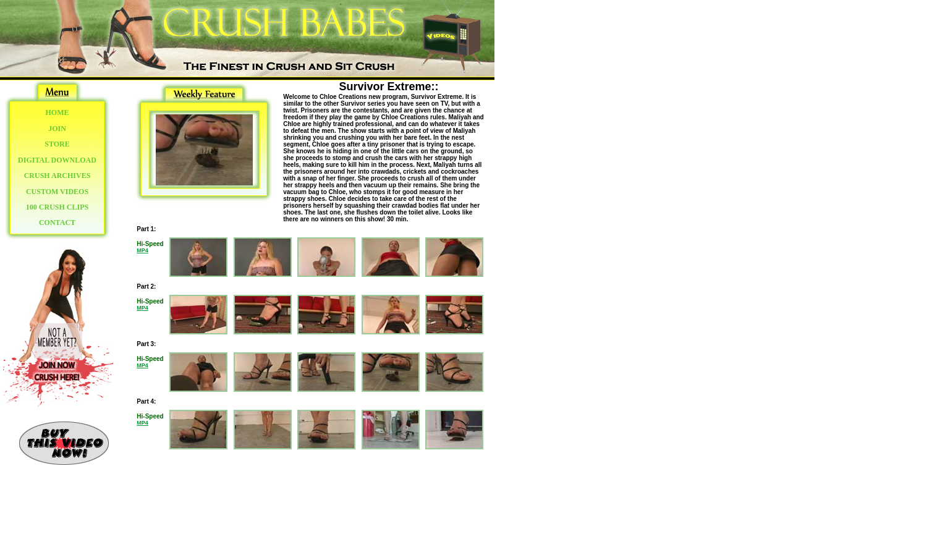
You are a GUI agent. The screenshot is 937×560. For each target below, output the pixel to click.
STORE (57, 144)
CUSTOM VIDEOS (57, 192)
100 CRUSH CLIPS (57, 207)
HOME (57, 112)
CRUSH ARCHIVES (57, 176)
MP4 (142, 250)
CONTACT (57, 223)
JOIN (57, 129)
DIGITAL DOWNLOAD (57, 160)
